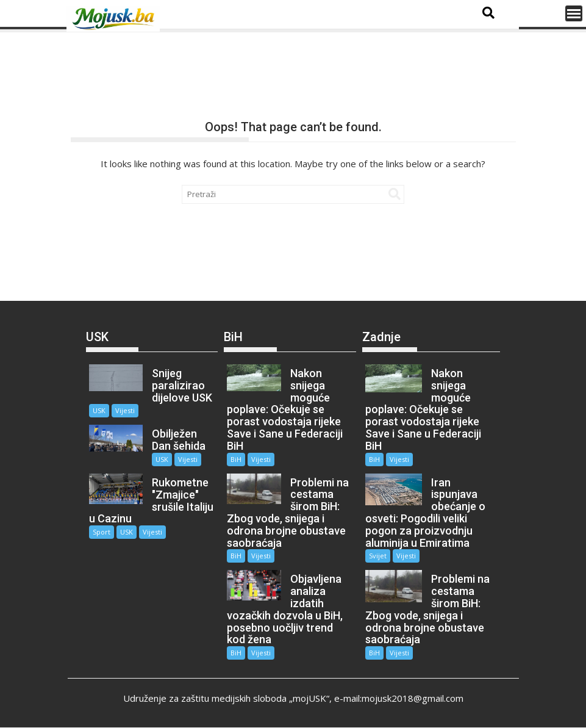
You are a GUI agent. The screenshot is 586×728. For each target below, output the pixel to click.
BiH (236, 459)
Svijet (378, 556)
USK (99, 410)
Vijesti (125, 410)
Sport (102, 532)
